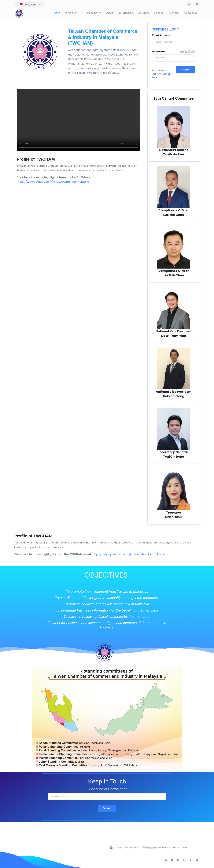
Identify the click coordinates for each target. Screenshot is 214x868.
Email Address (161, 35)
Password (159, 52)
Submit (107, 808)
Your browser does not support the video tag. (78, 120)
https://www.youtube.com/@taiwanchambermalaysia (53, 182)
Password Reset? (187, 51)
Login (186, 70)
